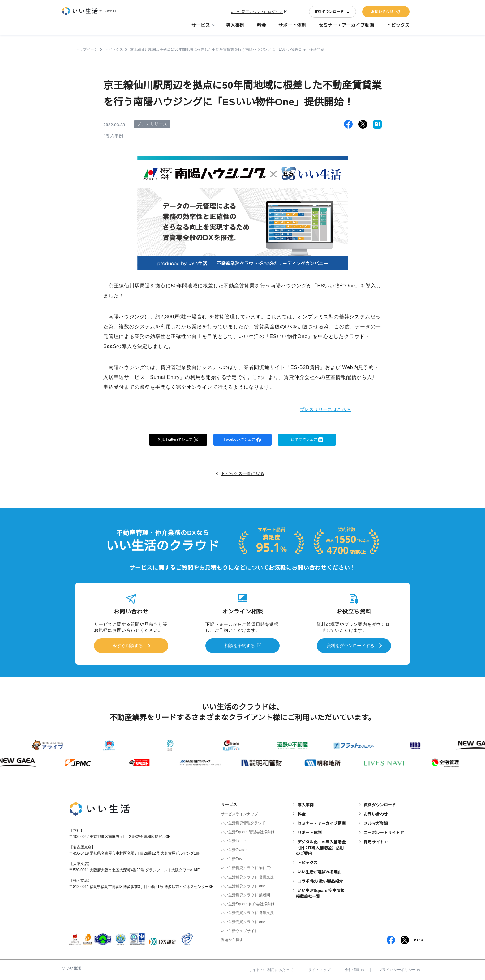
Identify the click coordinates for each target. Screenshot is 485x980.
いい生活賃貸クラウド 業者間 (245, 893)
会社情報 (354, 969)
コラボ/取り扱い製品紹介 (320, 880)
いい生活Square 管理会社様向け (248, 831)
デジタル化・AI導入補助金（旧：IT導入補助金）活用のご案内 (321, 846)
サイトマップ (319, 969)
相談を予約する (240, 646)
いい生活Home (233, 840)
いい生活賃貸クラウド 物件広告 (247, 867)
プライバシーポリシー (399, 969)
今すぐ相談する (128, 646)
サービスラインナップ (239, 813)
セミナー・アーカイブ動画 (346, 28)
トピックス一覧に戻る (242, 475)
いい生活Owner (234, 849)
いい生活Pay (232, 858)
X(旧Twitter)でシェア (178, 440)
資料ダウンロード (333, 13)
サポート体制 (292, 28)
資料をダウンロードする (350, 646)
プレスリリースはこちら (318, 409)
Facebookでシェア (242, 440)
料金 (261, 28)
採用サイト (374, 840)
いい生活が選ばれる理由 (320, 871)
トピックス (398, 28)
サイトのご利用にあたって (271, 969)
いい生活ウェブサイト (239, 929)
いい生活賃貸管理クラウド (243, 822)
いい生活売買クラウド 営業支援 (247, 911)
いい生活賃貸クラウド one (243, 885)
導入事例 (235, 28)
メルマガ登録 (376, 822)
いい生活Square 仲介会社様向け (248, 902)
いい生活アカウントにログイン (257, 13)
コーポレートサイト (382, 831)
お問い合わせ (386, 13)
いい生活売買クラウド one (243, 920)
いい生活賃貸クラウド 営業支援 (247, 876)
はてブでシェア (307, 440)
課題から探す (232, 939)
